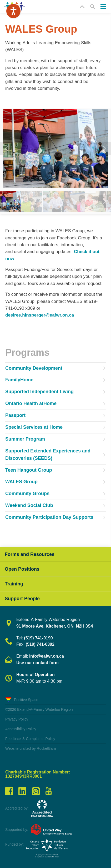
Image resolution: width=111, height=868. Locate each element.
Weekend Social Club (29, 505)
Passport (15, 415)
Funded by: (14, 844)
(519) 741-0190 (38, 638)
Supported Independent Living (39, 392)
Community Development (34, 368)
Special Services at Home (34, 427)
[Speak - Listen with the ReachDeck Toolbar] (13, 11)
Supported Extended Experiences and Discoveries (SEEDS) (48, 455)
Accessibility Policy (21, 729)
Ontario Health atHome (31, 403)
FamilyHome (19, 380)
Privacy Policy (17, 719)
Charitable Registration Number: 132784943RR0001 (38, 774)
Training (14, 584)
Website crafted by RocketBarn (31, 748)
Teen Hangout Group (29, 470)
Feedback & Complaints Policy (30, 739)
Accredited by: (17, 808)
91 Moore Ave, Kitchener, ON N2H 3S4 (55, 626)
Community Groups (27, 494)
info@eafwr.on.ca (47, 656)
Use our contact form (37, 663)
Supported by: (17, 830)
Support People (22, 599)
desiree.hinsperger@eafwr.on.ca (40, 315)
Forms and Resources (30, 554)
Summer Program (25, 439)
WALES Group (21, 482)
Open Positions (22, 569)
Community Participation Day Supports (49, 517)
